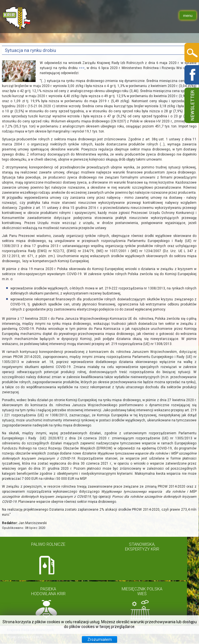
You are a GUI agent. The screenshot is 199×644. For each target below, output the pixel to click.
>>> (82, 68)
